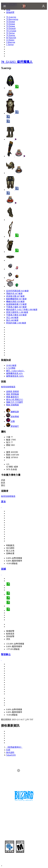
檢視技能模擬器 (8, 387)
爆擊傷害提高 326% (15, 376)
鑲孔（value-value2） (16, 371)
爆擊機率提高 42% (14, 373)
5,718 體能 (11, 368)
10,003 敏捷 (11, 365)
